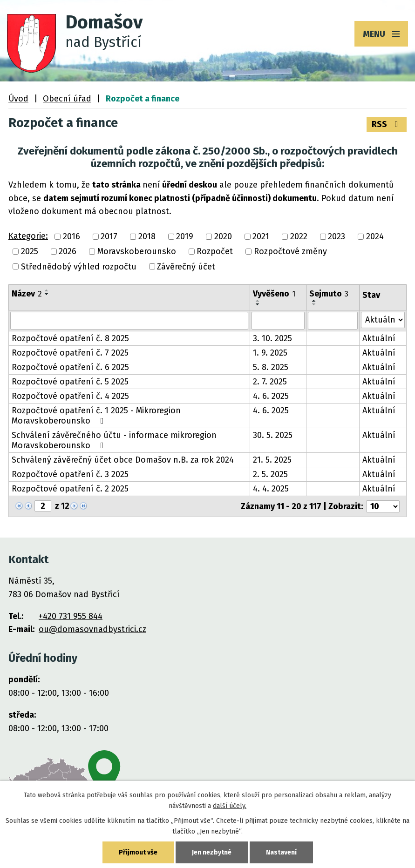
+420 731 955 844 (71, 616)
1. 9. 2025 (270, 353)
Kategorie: (28, 236)
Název (27, 294)
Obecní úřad (67, 99)
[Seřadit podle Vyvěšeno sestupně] (258, 304)
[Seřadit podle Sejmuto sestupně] (314, 304)
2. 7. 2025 (270, 382)
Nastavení (281, 852)
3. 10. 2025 (272, 338)
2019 (185, 236)
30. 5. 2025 (273, 435)
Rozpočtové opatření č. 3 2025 (70, 474)
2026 (68, 252)
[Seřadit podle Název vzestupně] (47, 290)
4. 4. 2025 (271, 489)
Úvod (18, 99)
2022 (299, 236)
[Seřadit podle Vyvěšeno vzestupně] (258, 301)
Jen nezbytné (212, 852)
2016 (71, 236)
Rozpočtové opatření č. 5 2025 (70, 382)
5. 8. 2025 (271, 367)
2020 (223, 236)
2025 (30, 252)
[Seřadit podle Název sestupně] (47, 294)
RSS (387, 124)
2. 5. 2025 (270, 474)
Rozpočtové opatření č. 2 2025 (70, 489)
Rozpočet (215, 252)
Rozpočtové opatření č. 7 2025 (70, 353)
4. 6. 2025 (271, 396)
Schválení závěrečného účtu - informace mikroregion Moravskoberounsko (114, 440)
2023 (337, 236)
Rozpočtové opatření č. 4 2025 (70, 396)
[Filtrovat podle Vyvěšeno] (278, 321)
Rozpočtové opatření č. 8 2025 (70, 338)
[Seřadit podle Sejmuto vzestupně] (314, 301)
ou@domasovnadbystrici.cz (92, 629)
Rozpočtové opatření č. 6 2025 (70, 367)
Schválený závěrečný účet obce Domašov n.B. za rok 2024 (123, 460)
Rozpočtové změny (290, 252)
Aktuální (379, 338)
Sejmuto (329, 294)
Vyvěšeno (274, 294)
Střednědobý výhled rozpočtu (79, 267)
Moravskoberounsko (137, 252)
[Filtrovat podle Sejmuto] (333, 321)
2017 (109, 236)
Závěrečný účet (186, 267)
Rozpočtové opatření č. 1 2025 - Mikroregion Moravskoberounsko (96, 416)
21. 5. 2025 (272, 460)
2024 (375, 236)
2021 (261, 236)
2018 (147, 236)
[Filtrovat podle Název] (129, 321)
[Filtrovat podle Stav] (383, 320)
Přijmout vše (138, 852)
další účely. (230, 806)
